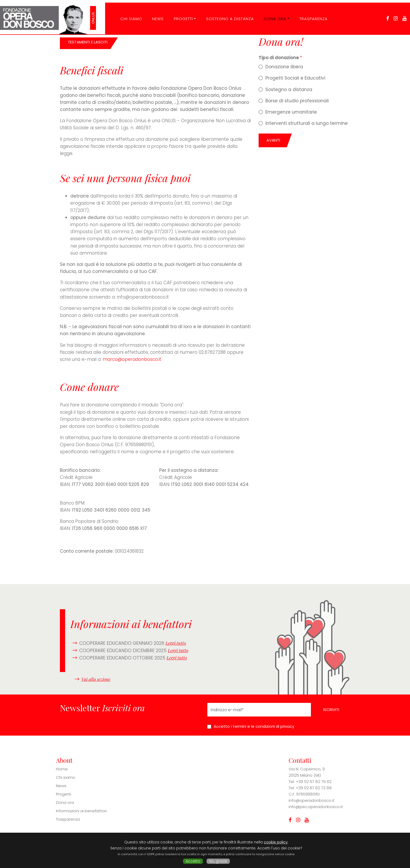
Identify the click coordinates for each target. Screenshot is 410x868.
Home (62, 769)
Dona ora (271, 14)
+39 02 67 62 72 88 (314, 788)
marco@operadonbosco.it (132, 359)
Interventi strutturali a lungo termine (307, 123)
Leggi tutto (176, 643)
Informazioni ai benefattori (81, 811)
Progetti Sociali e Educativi (295, 78)
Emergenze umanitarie (291, 112)
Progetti (179, 14)
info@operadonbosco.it (312, 800)
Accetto (193, 861)
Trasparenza (310, 14)
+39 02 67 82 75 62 (314, 782)
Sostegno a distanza (226, 14)
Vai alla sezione (96, 679)
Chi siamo (66, 777)
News (154, 14)
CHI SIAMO (127, 14)
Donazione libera (284, 67)
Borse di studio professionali (297, 101)
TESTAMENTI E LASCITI (88, 42)
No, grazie (218, 861)
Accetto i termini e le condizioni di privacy (254, 726)
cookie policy (276, 842)
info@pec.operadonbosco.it (316, 807)
